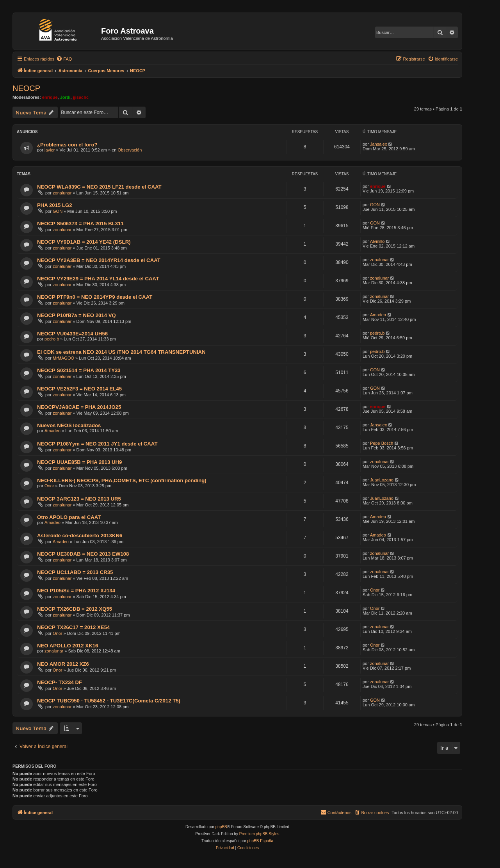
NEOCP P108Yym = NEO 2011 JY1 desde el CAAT (97, 444)
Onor (49, 486)
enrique (50, 97)
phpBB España (260, 841)
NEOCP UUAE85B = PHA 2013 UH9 (79, 462)
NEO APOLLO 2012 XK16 (68, 646)
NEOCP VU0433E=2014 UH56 (72, 334)
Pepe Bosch (382, 443)
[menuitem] (64, 59)
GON (58, 211)
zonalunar (62, 193)
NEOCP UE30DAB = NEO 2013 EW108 (83, 554)
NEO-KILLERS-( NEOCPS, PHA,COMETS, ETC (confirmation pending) (122, 480)
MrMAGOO (63, 358)
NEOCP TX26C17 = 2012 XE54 (73, 627)
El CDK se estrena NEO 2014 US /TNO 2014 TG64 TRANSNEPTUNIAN (121, 352)
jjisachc (81, 97)
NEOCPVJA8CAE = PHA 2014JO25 (79, 407)
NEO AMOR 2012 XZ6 (63, 664)
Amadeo (378, 315)
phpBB (221, 827)
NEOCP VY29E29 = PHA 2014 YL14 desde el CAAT (98, 279)
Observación (130, 150)
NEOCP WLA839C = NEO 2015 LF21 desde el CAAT (99, 187)
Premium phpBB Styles (259, 834)
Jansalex (378, 144)
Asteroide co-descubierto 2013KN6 (80, 536)
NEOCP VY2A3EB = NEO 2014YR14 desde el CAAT (99, 260)
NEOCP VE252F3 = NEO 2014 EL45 (79, 389)
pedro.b (52, 339)
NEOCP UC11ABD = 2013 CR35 (75, 572)
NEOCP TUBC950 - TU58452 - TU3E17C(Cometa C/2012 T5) (109, 701)
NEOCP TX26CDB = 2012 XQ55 (75, 609)
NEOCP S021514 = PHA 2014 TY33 (79, 370)
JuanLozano (382, 480)
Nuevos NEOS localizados (69, 425)
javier (50, 150)
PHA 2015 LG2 (55, 205)
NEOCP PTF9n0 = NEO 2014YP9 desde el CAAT (95, 297)
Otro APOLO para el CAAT (69, 517)
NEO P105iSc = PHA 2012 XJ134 (76, 591)
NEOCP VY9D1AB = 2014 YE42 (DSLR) (84, 242)
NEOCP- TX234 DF (60, 682)
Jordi (65, 97)
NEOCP (26, 88)
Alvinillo (377, 241)
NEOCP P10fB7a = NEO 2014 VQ (77, 315)
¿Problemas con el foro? (67, 145)
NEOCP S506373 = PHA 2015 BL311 (80, 224)
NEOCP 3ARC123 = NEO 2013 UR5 (79, 499)
